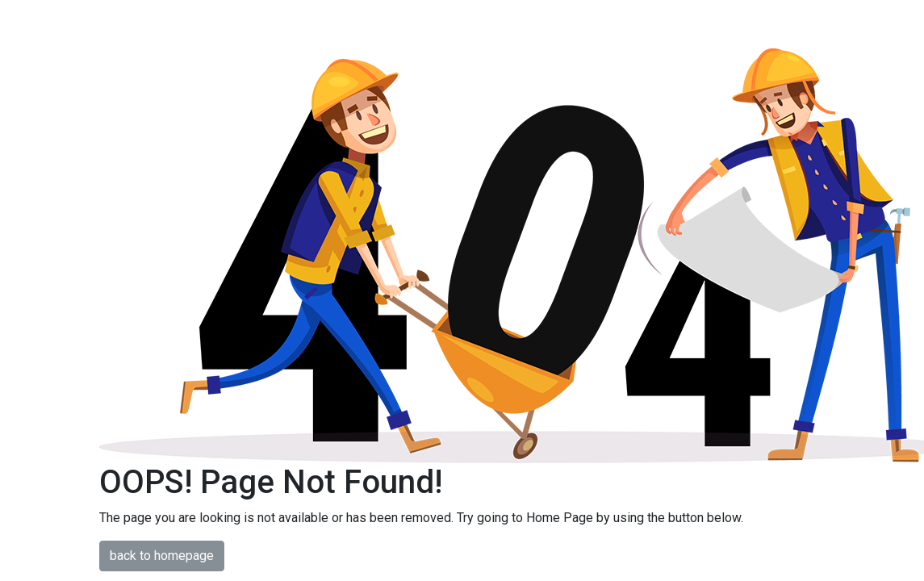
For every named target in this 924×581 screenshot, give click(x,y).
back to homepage (162, 556)
